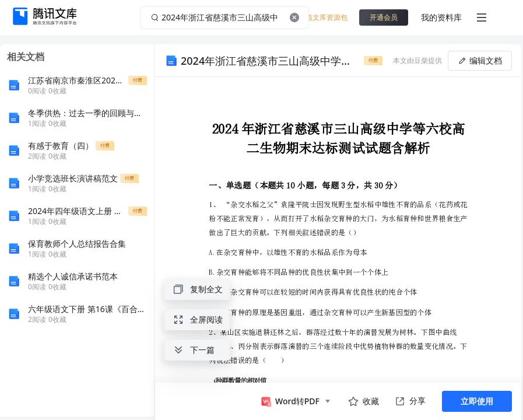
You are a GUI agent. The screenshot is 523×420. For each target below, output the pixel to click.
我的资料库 (441, 17)
